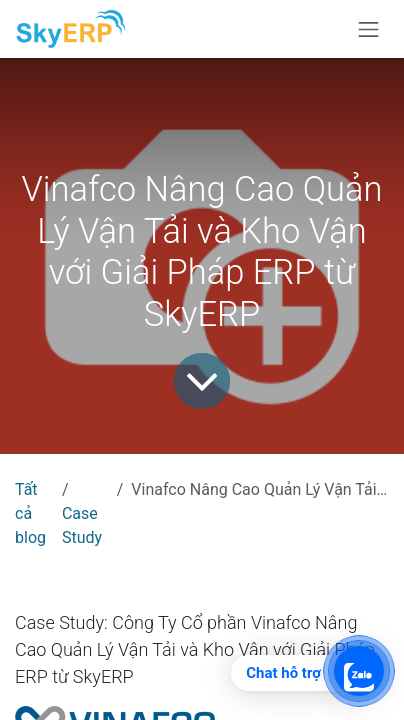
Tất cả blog (30, 513)
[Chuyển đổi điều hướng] (369, 29)
